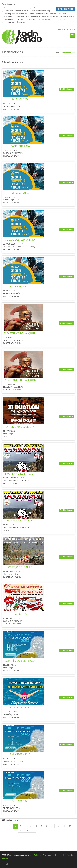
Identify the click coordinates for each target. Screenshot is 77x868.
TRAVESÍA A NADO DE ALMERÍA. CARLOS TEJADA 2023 (20, 661)
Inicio (57, 52)
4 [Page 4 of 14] (26, 826)
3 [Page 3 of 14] (20, 826)
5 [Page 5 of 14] (31, 826)
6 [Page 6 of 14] (36, 826)
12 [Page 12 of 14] (70, 826)
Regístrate (63, 29)
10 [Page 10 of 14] (58, 826)
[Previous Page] (5, 826)
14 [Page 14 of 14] (27, 830)
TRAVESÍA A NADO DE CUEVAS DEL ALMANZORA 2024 (20, 240)
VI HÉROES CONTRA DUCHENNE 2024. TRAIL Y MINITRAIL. (20, 474)
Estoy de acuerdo (66, 9)
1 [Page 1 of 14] (11, 826)
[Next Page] (33, 830)
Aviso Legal (58, 855)
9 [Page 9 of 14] (52, 826)
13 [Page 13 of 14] (21, 830)
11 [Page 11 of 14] (64, 826)
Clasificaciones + (66, 89)
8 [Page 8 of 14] (47, 826)
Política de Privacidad (43, 855)
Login (73, 29)
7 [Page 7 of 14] (41, 826)
